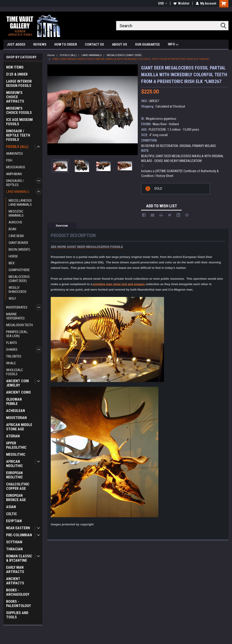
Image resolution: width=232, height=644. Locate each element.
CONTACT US (94, 44)
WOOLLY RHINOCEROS (18, 290)
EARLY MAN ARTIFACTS (15, 570)
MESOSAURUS (16, 167)
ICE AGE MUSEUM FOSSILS (19, 122)
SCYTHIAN (14, 542)
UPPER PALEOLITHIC (16, 445)
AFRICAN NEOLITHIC (14, 464)
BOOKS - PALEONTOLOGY (18, 604)
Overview (62, 226)
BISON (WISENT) (19, 250)
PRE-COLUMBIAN (19, 535)
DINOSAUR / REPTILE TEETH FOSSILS (18, 135)
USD (163, 3)
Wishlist (181, 3)
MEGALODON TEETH (19, 325)
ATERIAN (13, 436)
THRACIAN (14, 549)
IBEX (12, 263)
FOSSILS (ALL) (17, 147)
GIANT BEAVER (18, 243)
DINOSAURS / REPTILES (15, 183)
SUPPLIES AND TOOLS (17, 615)
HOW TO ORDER (66, 44)
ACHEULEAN (16, 411)
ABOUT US (120, 44)
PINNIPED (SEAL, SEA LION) (17, 334)
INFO (173, 45)
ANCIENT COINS (18, 392)
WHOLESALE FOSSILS (14, 372)
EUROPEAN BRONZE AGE (16, 498)
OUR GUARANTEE (147, 44)
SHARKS (12, 350)
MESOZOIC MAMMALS (16, 213)
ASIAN (11, 507)
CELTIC (12, 514)
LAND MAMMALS (18, 192)
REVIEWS (40, 44)
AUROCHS (15, 222)
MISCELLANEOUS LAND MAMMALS (20, 203)
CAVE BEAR (16, 236)
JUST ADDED (16, 44)
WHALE (11, 363)
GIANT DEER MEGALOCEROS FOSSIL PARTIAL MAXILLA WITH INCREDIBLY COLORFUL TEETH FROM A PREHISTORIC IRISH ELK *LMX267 (131, 59)
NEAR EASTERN (18, 528)
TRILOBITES (14, 356)
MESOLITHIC (16, 454)
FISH (9, 160)
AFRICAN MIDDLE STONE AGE (19, 427)
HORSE (13, 256)
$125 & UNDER (17, 74)
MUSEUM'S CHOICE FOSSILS (19, 110)
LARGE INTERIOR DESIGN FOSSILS (19, 83)
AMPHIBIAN (14, 174)
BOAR (12, 229)
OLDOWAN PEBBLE (14, 402)
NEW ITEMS (15, 67)
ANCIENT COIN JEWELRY (17, 383)
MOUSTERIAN (16, 418)
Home (51, 55)
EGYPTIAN (14, 521)
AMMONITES (14, 154)
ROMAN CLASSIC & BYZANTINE (19, 558)
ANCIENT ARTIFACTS (15, 581)
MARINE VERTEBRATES (15, 316)
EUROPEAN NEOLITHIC (14, 475)
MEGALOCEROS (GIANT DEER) (19, 279)
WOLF (12, 299)
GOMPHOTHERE (19, 270)
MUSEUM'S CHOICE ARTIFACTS (15, 97)
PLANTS (12, 343)
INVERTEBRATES (17, 307)
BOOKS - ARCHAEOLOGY (18, 592)
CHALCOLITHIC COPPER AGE (18, 486)
